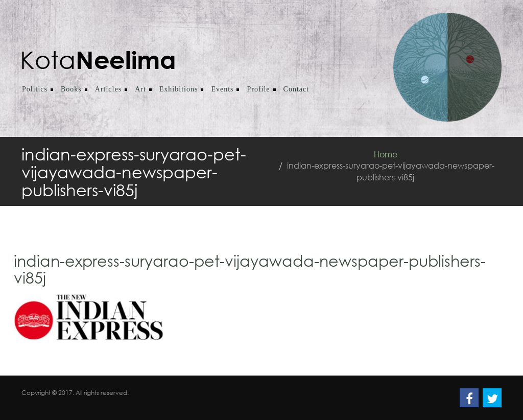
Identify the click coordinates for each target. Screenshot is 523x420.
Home (386, 154)
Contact (296, 89)
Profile (258, 89)
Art (140, 89)
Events (222, 89)
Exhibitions (179, 89)
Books (71, 89)
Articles (108, 89)
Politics (35, 89)
